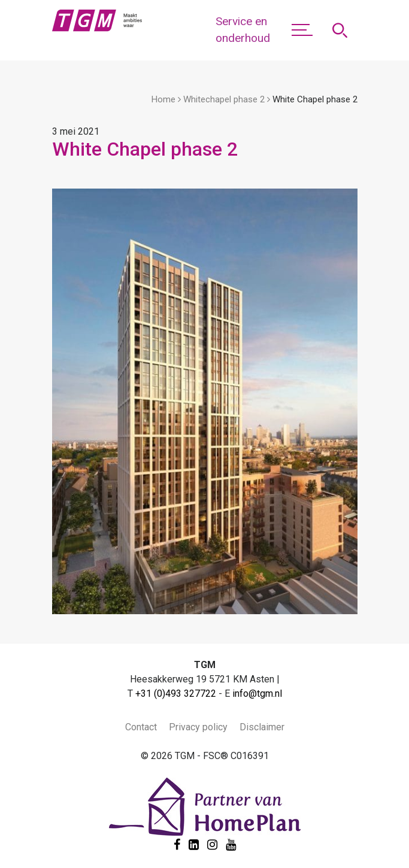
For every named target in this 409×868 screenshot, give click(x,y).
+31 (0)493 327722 (176, 694)
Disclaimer (262, 727)
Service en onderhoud (243, 30)
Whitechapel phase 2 (224, 99)
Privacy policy (198, 727)
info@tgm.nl (257, 694)
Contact (141, 727)
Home (163, 99)
